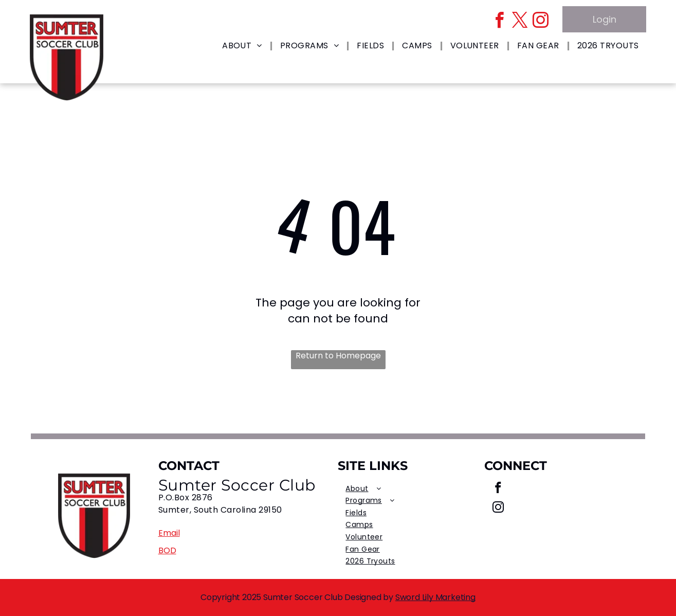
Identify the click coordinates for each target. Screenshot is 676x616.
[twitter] (520, 22)
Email (169, 533)
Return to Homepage (338, 356)
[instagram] (541, 22)
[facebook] (500, 22)
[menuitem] (243, 46)
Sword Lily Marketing (435, 597)
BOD (167, 550)
